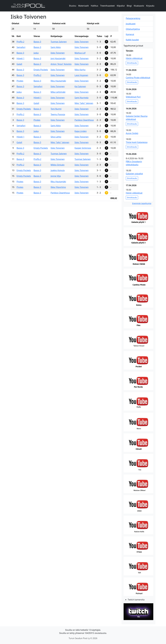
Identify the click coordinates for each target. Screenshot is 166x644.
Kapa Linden (81, 131)
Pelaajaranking (133, 18)
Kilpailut (121, 6)
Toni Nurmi (56, 109)
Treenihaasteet (108, 6)
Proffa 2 (20, 42)
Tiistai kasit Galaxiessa (137, 142)
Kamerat (130, 34)
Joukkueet (131, 24)
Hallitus (94, 6)
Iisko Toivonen (82, 42)
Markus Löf (80, 53)
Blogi (129, 6)
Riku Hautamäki (58, 81)
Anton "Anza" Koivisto (61, 64)
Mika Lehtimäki (58, 92)
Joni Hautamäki (58, 58)
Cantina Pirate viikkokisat (138, 78)
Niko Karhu (80, 70)
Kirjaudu (150, 6)
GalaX (19, 64)
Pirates (20, 81)
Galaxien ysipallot (134, 174)
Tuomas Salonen (59, 42)
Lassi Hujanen (81, 75)
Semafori (21, 47)
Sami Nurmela (82, 98)
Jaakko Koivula (58, 170)
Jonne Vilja (56, 176)
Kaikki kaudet (132, 40)
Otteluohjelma (133, 29)
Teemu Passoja (58, 114)
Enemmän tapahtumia (142, 203)
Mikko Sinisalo (58, 165)
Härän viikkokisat (134, 58)
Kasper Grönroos (83, 148)
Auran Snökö (132, 133)
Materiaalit (83, 6)
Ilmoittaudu (132, 63)
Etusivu (73, 6)
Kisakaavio (139, 6)
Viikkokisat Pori (133, 97)
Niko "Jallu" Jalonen (84, 103)
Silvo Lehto (56, 137)
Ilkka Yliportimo (58, 187)
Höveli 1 (20, 58)
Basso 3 (37, 42)
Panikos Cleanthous (84, 120)
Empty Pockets (41, 70)
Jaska (36, 53)
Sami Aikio (56, 47)
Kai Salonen (80, 86)
